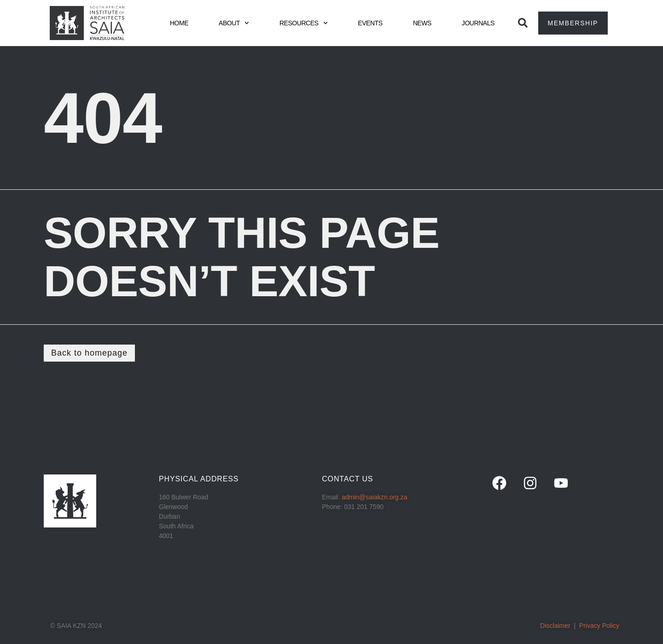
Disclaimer (555, 626)
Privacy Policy (599, 626)
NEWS (422, 23)
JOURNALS (478, 23)
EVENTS (370, 23)
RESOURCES (303, 23)
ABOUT (234, 23)
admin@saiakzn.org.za (375, 497)
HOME (179, 23)
